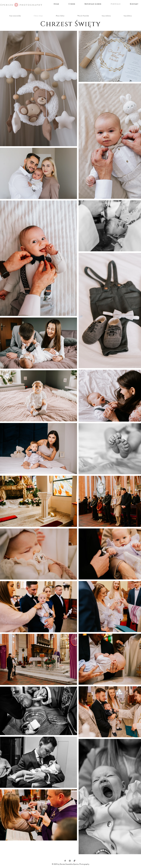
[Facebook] (65, 861)
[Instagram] (70, 861)
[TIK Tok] (75, 861)
